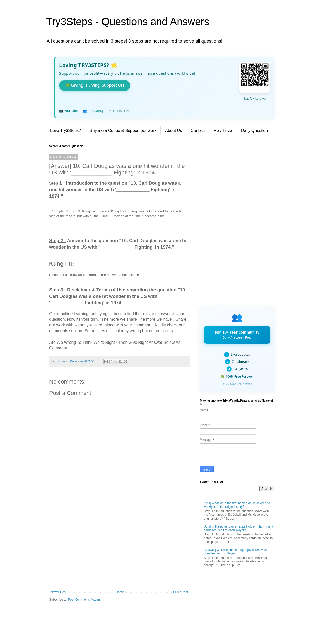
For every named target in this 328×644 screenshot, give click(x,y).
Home (120, 592)
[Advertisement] (119, 548)
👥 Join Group (94, 111)
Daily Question (254, 130)
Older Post (181, 592)
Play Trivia (223, 130)
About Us (173, 130)
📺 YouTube (68, 111)
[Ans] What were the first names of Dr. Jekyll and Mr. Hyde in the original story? (237, 505)
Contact (198, 130)
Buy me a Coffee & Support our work (123, 130)
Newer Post (58, 592)
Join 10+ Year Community (237, 335)
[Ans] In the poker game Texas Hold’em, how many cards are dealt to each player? (238, 528)
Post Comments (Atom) (84, 600)
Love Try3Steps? (66, 130)
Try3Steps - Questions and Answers (128, 22)
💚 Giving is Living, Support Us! (95, 85)
